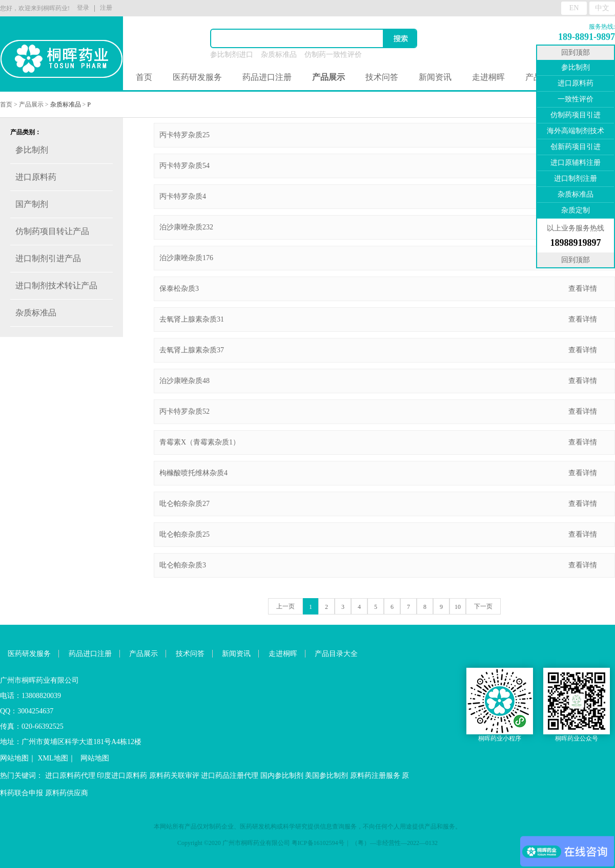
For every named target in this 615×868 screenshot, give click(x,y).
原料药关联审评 (174, 776)
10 (458, 607)
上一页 (285, 606)
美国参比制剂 (326, 776)
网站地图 (14, 758)
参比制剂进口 (232, 55)
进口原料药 (576, 83)
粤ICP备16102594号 (318, 843)
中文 (602, 8)
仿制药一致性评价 (333, 55)
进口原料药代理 (70, 776)
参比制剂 (576, 67)
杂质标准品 (279, 55)
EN (574, 8)
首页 (144, 77)
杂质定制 (576, 210)
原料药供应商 (67, 793)
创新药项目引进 (576, 147)
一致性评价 (576, 99)
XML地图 (53, 758)
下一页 (483, 606)
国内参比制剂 (282, 776)
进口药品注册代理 (230, 776)
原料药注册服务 (375, 776)
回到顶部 (576, 52)
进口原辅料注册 (576, 163)
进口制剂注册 (576, 178)
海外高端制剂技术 (576, 131)
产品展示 (31, 104)
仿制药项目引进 (576, 115)
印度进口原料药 (122, 776)
